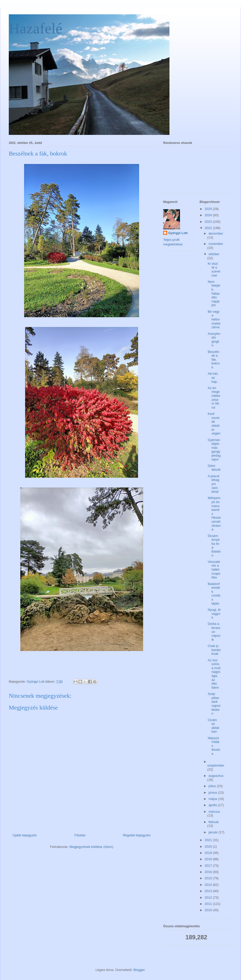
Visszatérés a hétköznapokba (214, 569)
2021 (209, 840)
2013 (209, 891)
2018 (209, 859)
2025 (209, 209)
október (214, 254)
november (216, 244)
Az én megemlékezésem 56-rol (214, 398)
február (214, 822)
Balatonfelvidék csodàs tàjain (214, 594)
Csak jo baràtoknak (214, 650)
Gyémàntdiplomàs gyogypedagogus (214, 450)
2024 (209, 215)
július (213, 786)
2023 (209, 222)
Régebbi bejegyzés (137, 835)
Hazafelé (36, 28)
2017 (209, 866)
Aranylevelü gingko (214, 340)
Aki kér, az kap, (213, 377)
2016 (209, 872)
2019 (209, 853)
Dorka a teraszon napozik (214, 632)
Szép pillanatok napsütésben (214, 704)
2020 (209, 847)
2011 (209, 904)
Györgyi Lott (178, 233)
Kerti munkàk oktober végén (214, 424)
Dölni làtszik (214, 468)
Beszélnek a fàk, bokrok (214, 360)
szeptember (216, 765)
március (214, 812)
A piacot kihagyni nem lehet (213, 484)
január (214, 832)
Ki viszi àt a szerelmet (214, 269)
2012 (209, 897)
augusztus (216, 776)
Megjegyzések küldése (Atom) (91, 847)
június (213, 793)
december (216, 233)
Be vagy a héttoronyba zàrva (214, 319)
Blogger (139, 970)
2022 (209, 228)
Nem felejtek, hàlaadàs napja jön (214, 293)
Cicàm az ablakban (213, 726)
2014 (209, 885)
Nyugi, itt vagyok (214, 614)
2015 (209, 878)
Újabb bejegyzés (25, 835)
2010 (209, 910)
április (213, 805)
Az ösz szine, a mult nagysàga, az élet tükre (214, 674)
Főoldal (80, 835)
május (213, 799)
